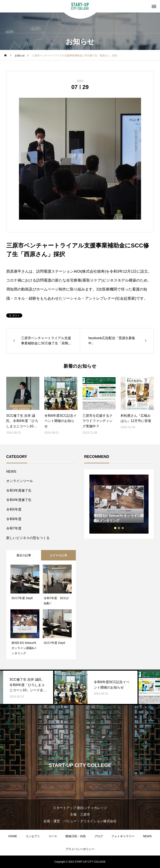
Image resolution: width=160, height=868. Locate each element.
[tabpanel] (119, 504)
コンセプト (33, 836)
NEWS (11, 472)
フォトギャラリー (123, 836)
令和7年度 (14, 528)
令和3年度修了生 (19, 490)
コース (53, 836)
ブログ (99, 836)
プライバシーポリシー (80, 849)
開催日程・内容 (76, 836)
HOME (13, 836)
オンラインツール (20, 481)
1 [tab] (115, 528)
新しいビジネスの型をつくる (28, 538)
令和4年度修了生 (19, 500)
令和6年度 (14, 519)
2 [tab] (119, 528)
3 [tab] (123, 528)
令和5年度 (14, 509)
